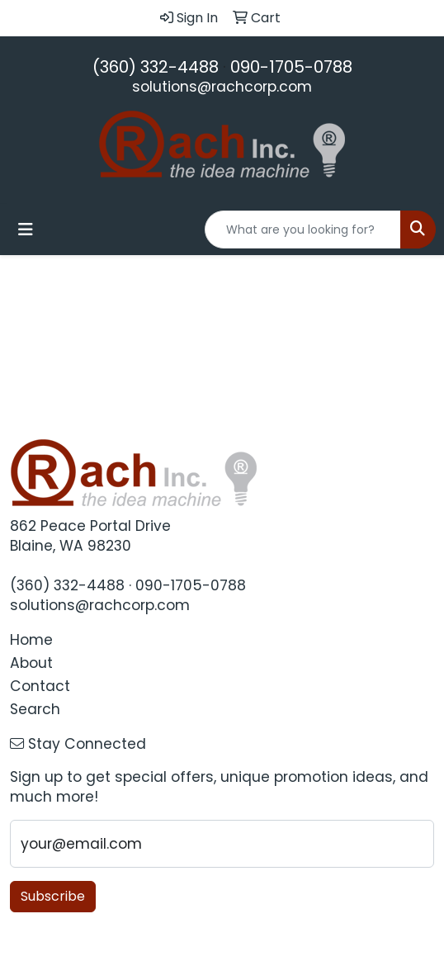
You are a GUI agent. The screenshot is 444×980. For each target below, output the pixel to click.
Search (35, 709)
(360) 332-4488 (156, 67)
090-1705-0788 (291, 67)
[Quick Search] (303, 230)
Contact (40, 686)
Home (31, 640)
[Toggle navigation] (26, 230)
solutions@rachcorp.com (222, 87)
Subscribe (53, 896)
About (31, 663)
